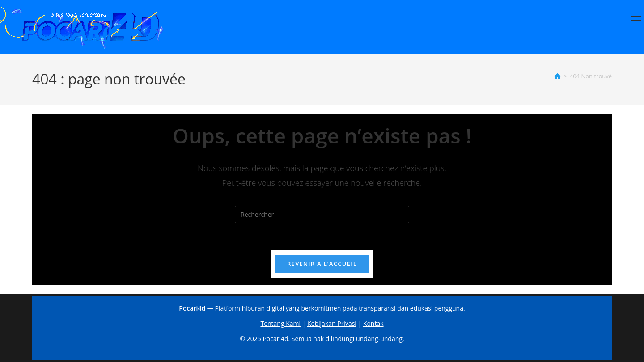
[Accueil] (557, 76)
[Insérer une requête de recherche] (322, 215)
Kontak (373, 323)
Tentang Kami (280, 323)
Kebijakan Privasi (332, 323)
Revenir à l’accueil (322, 264)
